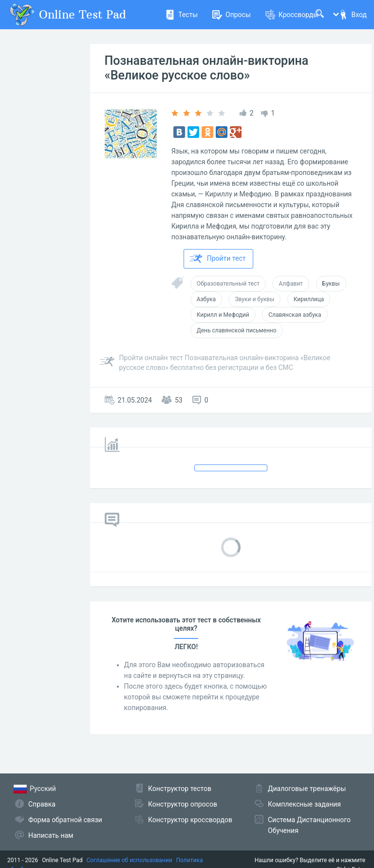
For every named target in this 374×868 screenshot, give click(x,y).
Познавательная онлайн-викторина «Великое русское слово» (207, 68)
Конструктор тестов (180, 789)
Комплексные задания (304, 804)
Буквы (331, 284)
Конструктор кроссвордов (190, 820)
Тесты (181, 15)
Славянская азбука (295, 315)
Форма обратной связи (65, 820)
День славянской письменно (237, 330)
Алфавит (291, 284)
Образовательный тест (228, 284)
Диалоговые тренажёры (307, 789)
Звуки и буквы (254, 299)
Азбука (206, 299)
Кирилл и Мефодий (223, 315)
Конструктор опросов (183, 804)
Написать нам (51, 835)
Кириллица (309, 299)
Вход (353, 15)
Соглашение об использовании (130, 860)
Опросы (232, 15)
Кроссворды (292, 15)
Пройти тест (218, 259)
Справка (42, 804)
